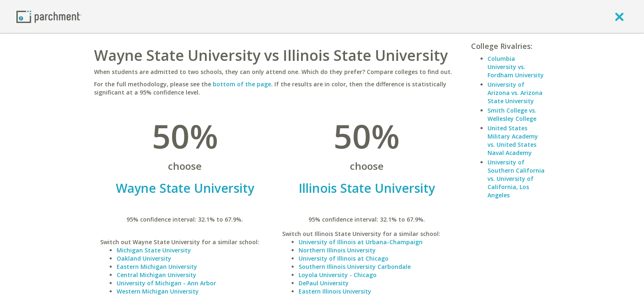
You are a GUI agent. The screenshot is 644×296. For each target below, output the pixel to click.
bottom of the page (242, 84)
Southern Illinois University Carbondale (355, 267)
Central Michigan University (156, 275)
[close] (619, 16)
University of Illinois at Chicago (344, 258)
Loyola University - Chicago (338, 275)
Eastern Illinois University (335, 291)
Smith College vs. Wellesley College (512, 114)
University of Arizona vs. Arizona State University (515, 93)
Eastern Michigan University (157, 267)
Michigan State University (154, 250)
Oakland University (144, 258)
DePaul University (324, 283)
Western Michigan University (158, 291)
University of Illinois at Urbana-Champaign (361, 242)
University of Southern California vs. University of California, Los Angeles (516, 179)
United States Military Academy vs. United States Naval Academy (513, 140)
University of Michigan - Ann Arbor (166, 283)
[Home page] (49, 16)
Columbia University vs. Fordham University (516, 67)
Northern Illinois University (337, 250)
